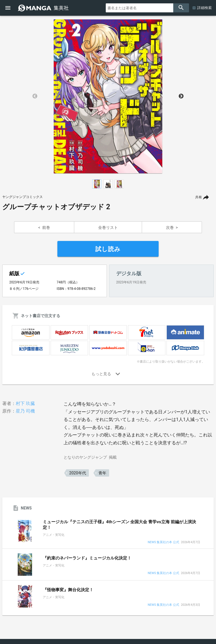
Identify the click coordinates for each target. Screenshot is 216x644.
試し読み (108, 249)
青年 (102, 473)
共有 (199, 197)
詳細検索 (204, 8)
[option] (108, 96)
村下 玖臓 (25, 403)
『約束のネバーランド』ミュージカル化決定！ (87, 558)
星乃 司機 (25, 411)
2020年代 (77, 473)
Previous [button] (35, 96)
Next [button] (181, 96)
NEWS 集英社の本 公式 (163, 542)
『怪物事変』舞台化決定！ (68, 590)
